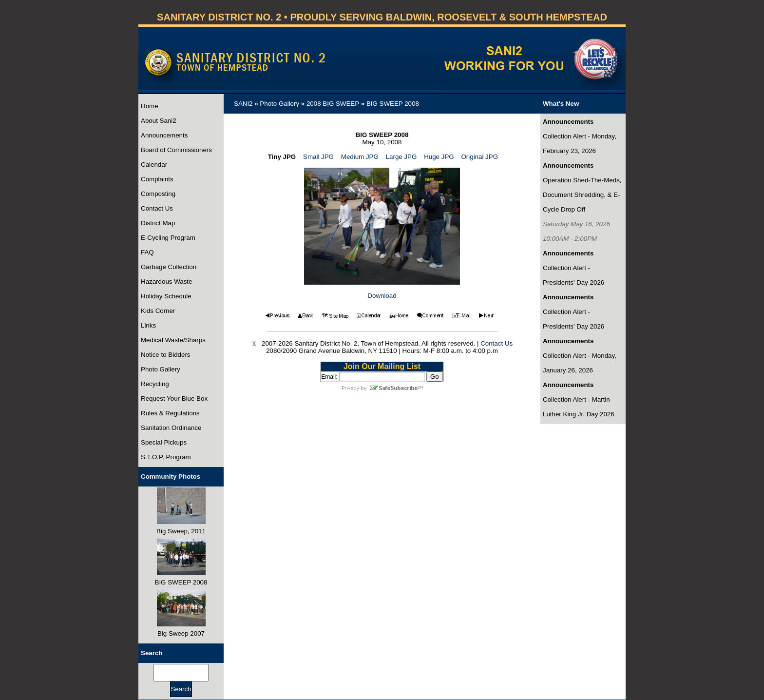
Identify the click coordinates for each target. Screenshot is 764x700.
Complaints (157, 179)
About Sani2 (159, 121)
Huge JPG (439, 157)
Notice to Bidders (166, 355)
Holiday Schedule (166, 296)
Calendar (154, 165)
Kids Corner (158, 311)
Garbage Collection (169, 267)
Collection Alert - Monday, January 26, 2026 (580, 363)
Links (148, 325)
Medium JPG (360, 157)
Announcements (164, 135)
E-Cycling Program (168, 238)
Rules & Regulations (170, 413)
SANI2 (243, 104)
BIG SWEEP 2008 (393, 104)
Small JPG (318, 157)
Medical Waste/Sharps (173, 340)
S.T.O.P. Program (166, 457)
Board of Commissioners (176, 150)
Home (150, 106)
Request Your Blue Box (174, 399)
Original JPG (479, 157)
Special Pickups (164, 442)
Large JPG (401, 157)
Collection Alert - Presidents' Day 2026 (573, 275)
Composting (158, 194)
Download (382, 296)
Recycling (155, 384)
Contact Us (157, 208)
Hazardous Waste (166, 282)
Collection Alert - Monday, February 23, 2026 (580, 144)
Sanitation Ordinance (171, 428)
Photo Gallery (161, 369)
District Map (158, 223)
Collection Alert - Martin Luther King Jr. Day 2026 (579, 407)
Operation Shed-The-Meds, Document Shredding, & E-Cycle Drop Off (582, 195)
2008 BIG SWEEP (333, 104)
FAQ (147, 252)
